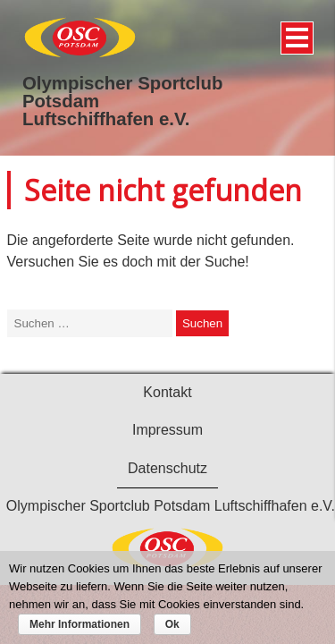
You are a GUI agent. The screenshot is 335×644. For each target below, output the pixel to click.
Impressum (167, 430)
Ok (172, 624)
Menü (294, 31)
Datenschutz (167, 468)
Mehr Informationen (80, 624)
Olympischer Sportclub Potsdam (122, 92)
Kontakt (167, 392)
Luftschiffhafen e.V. (106, 119)
